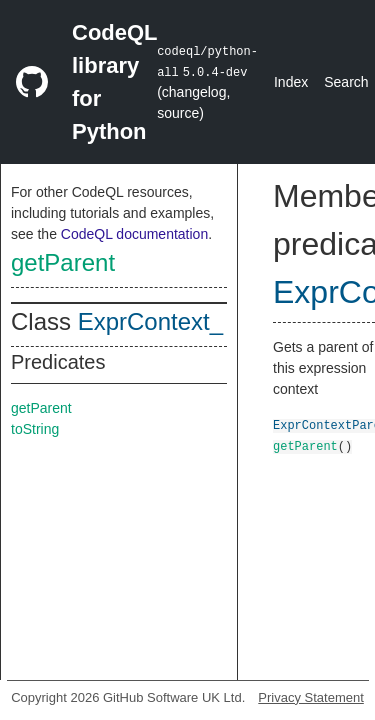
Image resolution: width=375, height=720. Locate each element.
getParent (63, 262)
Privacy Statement (311, 697)
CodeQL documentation (134, 234)
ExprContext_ (150, 321)
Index (291, 82)
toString (35, 429)
